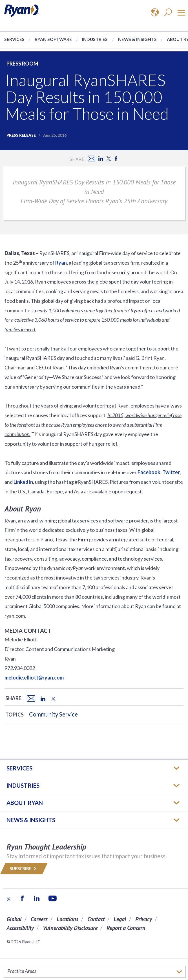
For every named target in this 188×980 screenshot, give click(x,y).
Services (14, 39)
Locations (68, 919)
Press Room (22, 64)
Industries (95, 39)
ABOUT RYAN (25, 803)
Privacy (144, 919)
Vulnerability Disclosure (70, 928)
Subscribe (24, 869)
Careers (39, 919)
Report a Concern (126, 928)
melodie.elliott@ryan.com (34, 678)
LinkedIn (23, 482)
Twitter (171, 472)
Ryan (61, 263)
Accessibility (20, 928)
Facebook (149, 472)
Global (14, 919)
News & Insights (137, 39)
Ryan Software (53, 39)
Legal (120, 919)
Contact (96, 919)
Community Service (53, 714)
